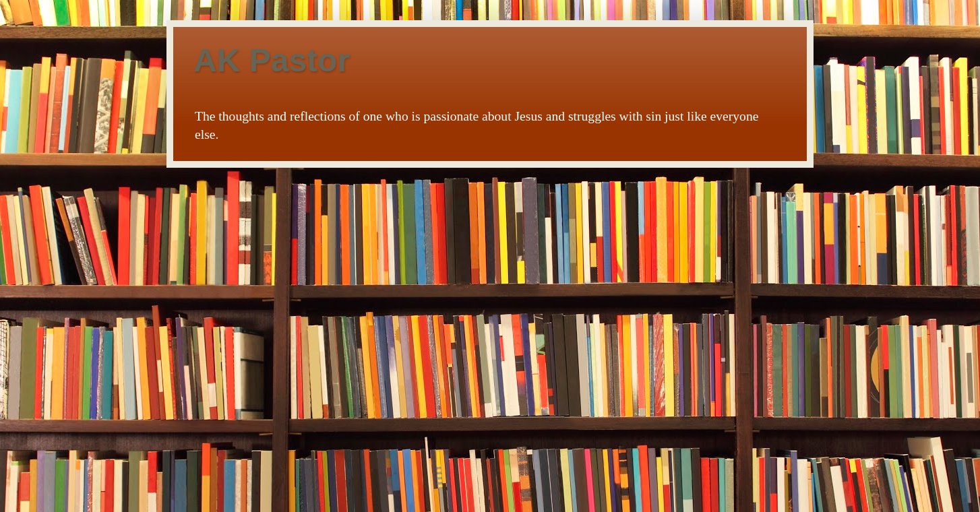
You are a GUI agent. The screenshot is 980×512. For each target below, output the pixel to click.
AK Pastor (272, 60)
